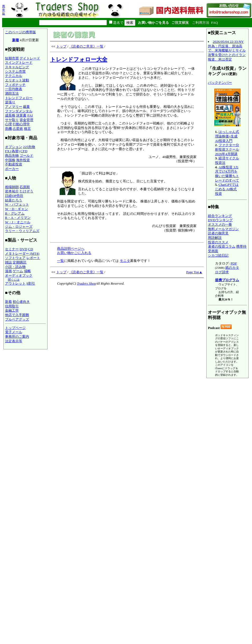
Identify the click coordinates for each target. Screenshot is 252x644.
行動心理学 (21, 124)
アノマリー (14, 107)
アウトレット (15, 283)
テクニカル (14, 76)
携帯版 (4, 10)
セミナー (12, 249)
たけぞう (26, 191)
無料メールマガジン (223, 229)
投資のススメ (218, 242)
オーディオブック (19, 275)
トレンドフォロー (19, 98)
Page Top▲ (194, 272)
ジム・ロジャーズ (19, 227)
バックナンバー (220, 83)
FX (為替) (12, 151)
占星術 (18, 129)
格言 (27, 129)
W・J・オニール (18, 222)
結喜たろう (14, 200)
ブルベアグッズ (17, 319)
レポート (33, 258)
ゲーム (18, 271)
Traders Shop (86, 283)
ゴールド (26, 156)
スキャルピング (17, 67)
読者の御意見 (218, 233)
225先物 (29, 147)
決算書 (21, 115)
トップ (61, 46)
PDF (234, 263)
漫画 (8, 271)
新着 (16, 40)
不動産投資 (14, 164)
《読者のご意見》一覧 (86, 46)
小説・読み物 (15, 267)
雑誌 (8, 262)
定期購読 (20, 262)
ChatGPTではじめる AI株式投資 (227, 189)
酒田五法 (12, 93)
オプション (14, 147)
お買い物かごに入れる (74, 253)
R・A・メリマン (18, 218)
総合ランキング (220, 216)
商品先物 (12, 156)
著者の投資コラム (222, 246)
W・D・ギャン (16, 209)
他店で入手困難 (17, 315)
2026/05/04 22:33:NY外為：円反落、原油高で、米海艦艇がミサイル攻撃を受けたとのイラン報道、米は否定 (227, 50)
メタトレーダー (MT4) (22, 254)
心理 (8, 124)
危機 (8, 129)
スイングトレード (19, 62)
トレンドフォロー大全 (79, 59)
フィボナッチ (15, 85)
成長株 (10, 115)
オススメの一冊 (220, 224)
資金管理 (26, 120)
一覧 (60, 261)
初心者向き (21, 302)
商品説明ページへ (71, 249)
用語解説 (215, 238)
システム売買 (15, 71)
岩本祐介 (12, 191)
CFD (24, 151)
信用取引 (12, 306)
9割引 (31, 283)
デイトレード (30, 58)
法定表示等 (14, 341)
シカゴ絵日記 (218, 255)
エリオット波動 (17, 80)
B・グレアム (15, 213)
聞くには (14, 280)
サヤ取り (12, 120)
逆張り (10, 102)
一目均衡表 (14, 89)
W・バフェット (17, 204)
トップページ (15, 328)
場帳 (27, 271)
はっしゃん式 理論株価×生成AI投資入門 (227, 136)
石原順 (25, 187)
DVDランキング (220, 220)
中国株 (10, 160)
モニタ (125, 261)
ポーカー (12, 169)
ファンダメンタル (19, 111)
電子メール (14, 332)
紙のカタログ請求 (227, 270)
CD (31, 249)
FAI (30, 115)
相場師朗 (12, 187)
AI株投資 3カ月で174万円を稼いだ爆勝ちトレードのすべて (227, 174)
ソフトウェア (15, 258)
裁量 (26, 107)
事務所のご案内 (17, 337)
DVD (23, 249)
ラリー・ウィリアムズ (22, 231)
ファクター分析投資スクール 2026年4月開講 (227, 149)
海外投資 (23, 160)
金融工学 (12, 310)
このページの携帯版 (20, 32)
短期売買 (12, 58)
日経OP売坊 (14, 196)
